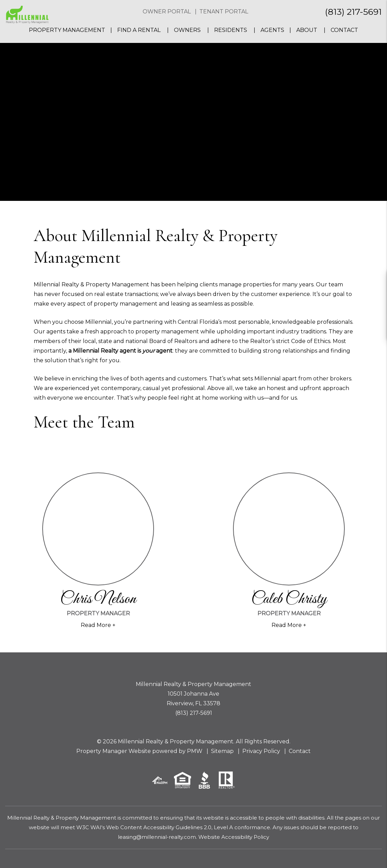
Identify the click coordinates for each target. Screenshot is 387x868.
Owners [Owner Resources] (187, 30)
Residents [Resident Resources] (231, 30)
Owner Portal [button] (167, 12)
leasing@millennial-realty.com (157, 837)
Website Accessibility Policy (234, 837)
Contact (344, 30)
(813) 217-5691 (353, 12)
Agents (272, 30)
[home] (27, 14)
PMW (195, 751)
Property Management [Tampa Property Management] (67, 30)
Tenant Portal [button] (224, 12)
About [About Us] (307, 30)
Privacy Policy (261, 751)
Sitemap (222, 751)
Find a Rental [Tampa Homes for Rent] (140, 30)
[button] (375, 281)
